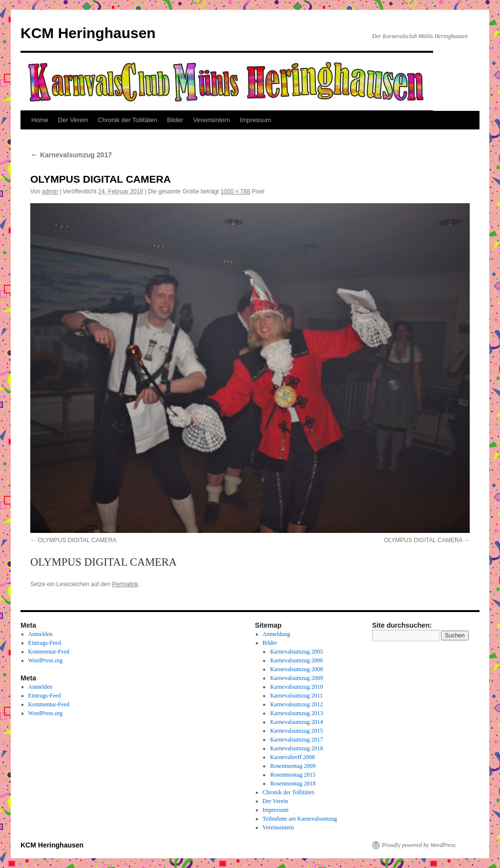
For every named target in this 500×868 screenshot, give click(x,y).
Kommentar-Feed (49, 652)
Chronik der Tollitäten (127, 120)
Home (40, 120)
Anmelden (41, 634)
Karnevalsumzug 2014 (296, 722)
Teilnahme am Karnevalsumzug (300, 819)
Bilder (175, 120)
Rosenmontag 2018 (293, 783)
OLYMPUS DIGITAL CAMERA (77, 540)
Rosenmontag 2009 (293, 766)
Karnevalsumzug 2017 (71, 155)
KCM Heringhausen (88, 33)
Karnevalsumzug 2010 (296, 687)
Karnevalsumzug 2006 (296, 660)
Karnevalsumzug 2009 (296, 678)
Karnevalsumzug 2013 (296, 713)
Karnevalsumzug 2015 (296, 731)
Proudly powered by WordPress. (419, 845)
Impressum (255, 120)
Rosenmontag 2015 (293, 775)
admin (50, 191)
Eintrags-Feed (45, 643)
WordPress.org (45, 660)
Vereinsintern (211, 120)
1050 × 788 (235, 191)
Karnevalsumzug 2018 (296, 748)
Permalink (125, 584)
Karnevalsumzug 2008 (296, 669)
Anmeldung (277, 634)
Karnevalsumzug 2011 (296, 696)
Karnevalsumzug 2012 (296, 704)
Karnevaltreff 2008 (292, 757)
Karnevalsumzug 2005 (296, 652)
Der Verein (73, 120)
